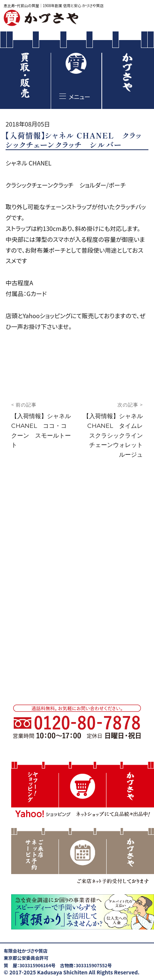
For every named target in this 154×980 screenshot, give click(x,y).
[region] (83, 857)
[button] (83, 791)
